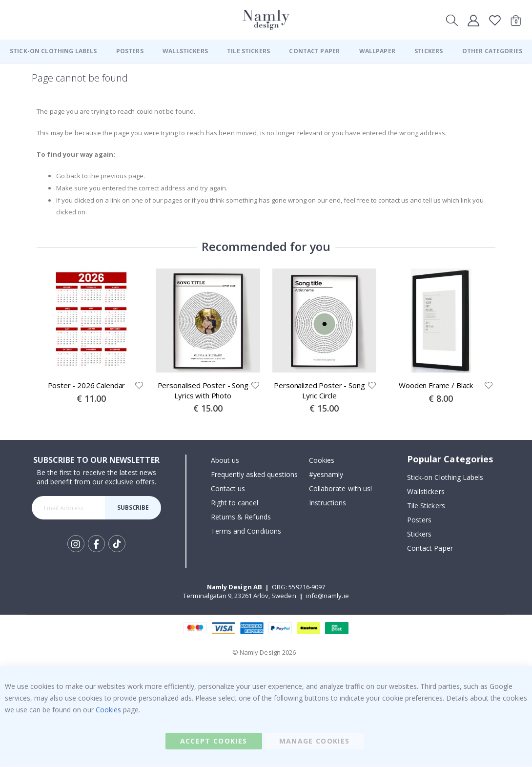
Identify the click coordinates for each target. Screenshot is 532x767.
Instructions (328, 503)
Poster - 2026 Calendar (87, 386)
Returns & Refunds (241, 517)
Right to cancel (235, 503)
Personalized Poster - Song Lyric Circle (319, 391)
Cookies (322, 461)
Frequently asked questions (255, 475)
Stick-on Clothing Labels (445, 478)
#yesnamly (326, 475)
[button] (139, 386)
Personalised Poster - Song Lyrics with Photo (203, 391)
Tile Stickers (426, 506)
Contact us (228, 489)
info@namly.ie (327, 596)
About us (225, 461)
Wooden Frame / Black (436, 386)
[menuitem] (53, 51)
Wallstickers (426, 492)
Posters (419, 520)
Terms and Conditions (246, 531)
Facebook (96, 544)
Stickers (419, 534)
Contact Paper (430, 549)
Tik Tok (117, 544)
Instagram (76, 544)
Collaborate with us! (340, 489)
